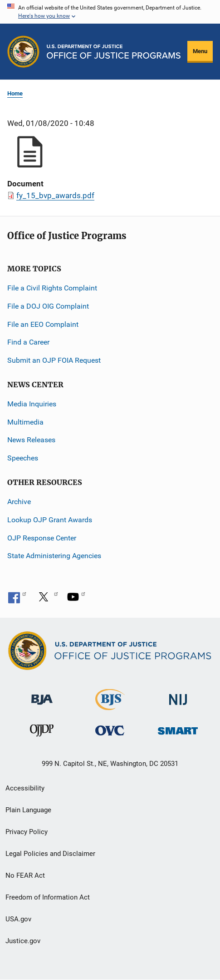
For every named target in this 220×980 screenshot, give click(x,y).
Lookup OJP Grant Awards (50, 520)
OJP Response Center (42, 538)
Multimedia (25, 422)
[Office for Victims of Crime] (110, 730)
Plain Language (28, 810)
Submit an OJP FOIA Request (54, 360)
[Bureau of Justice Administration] (42, 695)
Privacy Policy (27, 832)
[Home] (114, 52)
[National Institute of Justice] (178, 696)
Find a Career (28, 342)
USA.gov (18, 919)
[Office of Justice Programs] (23, 52)
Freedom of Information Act (48, 897)
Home (15, 93)
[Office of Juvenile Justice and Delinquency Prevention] (42, 732)
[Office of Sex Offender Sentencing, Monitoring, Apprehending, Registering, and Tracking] (178, 728)
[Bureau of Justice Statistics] (110, 706)
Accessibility (25, 788)
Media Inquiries (32, 404)
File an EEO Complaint (43, 324)
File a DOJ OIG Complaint (48, 306)
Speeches (23, 458)
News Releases (31, 440)
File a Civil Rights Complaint (52, 288)
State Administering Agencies (54, 556)
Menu (200, 51)
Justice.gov (23, 941)
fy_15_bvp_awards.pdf (55, 195)
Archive (19, 502)
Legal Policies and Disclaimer (50, 854)
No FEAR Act (25, 875)
